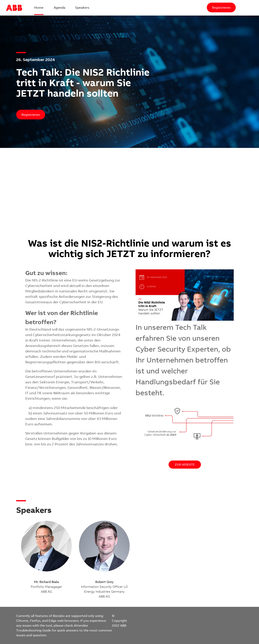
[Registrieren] (221, 7)
